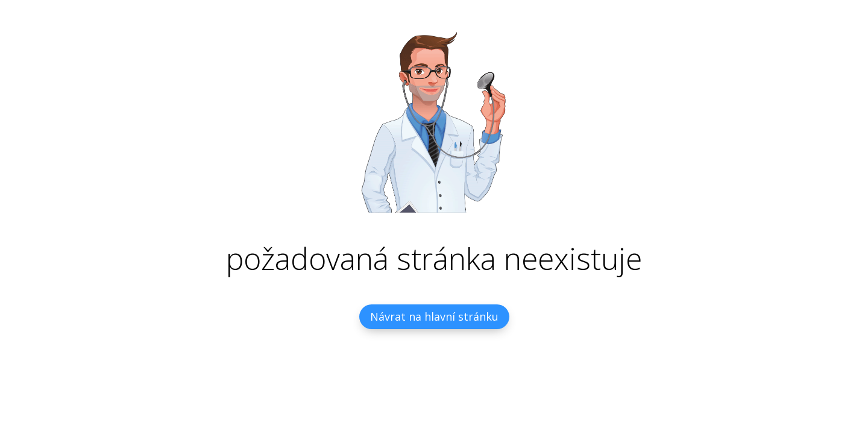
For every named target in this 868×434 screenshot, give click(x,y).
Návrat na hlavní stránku (434, 316)
